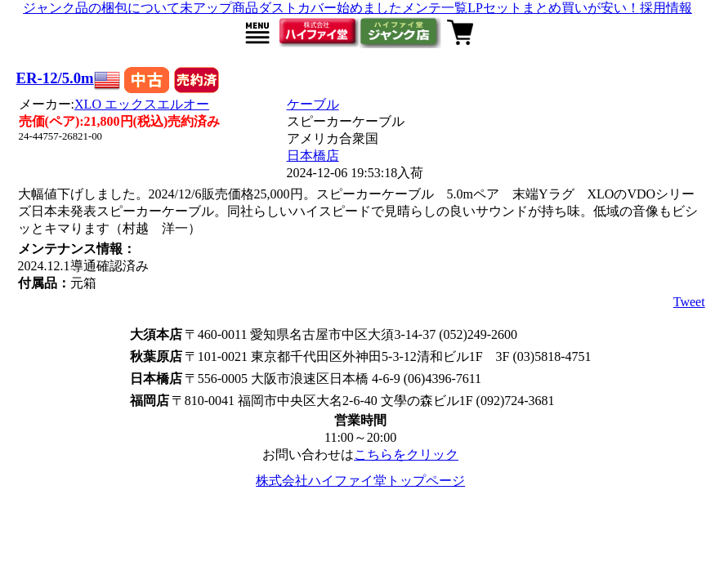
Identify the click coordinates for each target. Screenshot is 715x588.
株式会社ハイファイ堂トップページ (360, 481)
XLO (142, 104)
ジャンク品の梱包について (101, 8)
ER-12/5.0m (55, 78)
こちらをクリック (406, 454)
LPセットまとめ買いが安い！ (554, 8)
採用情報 (666, 8)
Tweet (689, 302)
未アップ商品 (219, 8)
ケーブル (313, 104)
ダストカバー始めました (330, 8)
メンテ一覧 (435, 8)
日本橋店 (313, 156)
